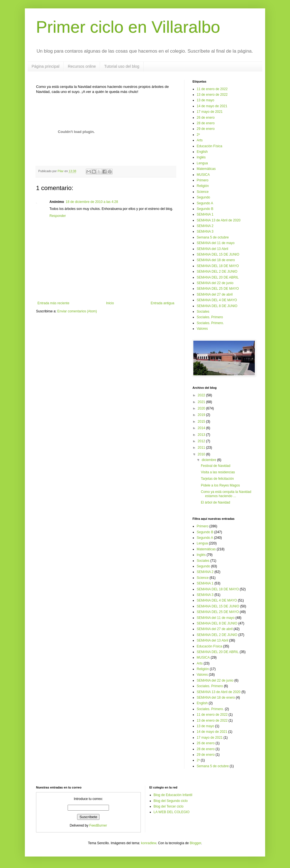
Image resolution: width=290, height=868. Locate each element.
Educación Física (209, 146)
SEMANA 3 (205, 231)
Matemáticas (206, 169)
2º (198, 135)
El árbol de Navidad (216, 502)
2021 (202, 402)
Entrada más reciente (53, 303)
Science (203, 192)
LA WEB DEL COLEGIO (172, 812)
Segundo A (205, 203)
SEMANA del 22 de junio (215, 283)
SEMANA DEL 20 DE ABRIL (218, 277)
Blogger (195, 843)
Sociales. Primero (210, 317)
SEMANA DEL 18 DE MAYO (218, 266)
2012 (202, 441)
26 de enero (206, 118)
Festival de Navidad (216, 466)
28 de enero (206, 123)
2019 (202, 415)
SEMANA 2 (205, 226)
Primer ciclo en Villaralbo (128, 27)
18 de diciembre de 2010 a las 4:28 (92, 202)
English (202, 152)
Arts (200, 140)
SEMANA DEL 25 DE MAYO (218, 289)
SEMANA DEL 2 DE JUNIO (217, 272)
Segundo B (205, 209)
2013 (202, 435)
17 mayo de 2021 (210, 112)
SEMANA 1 (205, 214)
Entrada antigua (162, 303)
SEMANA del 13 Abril (212, 249)
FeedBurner (98, 825)
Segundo (203, 197)
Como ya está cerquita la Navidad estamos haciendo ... (226, 494)
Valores (202, 329)
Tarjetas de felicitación (217, 479)
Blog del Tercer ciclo (169, 806)
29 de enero (206, 129)
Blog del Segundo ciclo (171, 801)
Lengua (202, 163)
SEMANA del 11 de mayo (216, 243)
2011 (202, 448)
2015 (202, 422)
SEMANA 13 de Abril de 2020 (219, 220)
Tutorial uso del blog (122, 66)
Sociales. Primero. (210, 323)
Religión (203, 186)
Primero (203, 180)
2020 (202, 408)
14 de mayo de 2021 (212, 106)
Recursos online (82, 66)
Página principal (46, 66)
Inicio (110, 303)
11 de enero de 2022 (212, 89)
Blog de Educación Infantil (173, 795)
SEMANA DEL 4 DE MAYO (217, 300)
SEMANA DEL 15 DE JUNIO (218, 254)
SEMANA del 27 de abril (215, 294)
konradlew (149, 843)
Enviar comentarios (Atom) (77, 311)
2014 (202, 428)
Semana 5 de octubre (213, 237)
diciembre (209, 460)
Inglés (201, 157)
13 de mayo (205, 100)
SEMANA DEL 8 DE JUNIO (217, 306)
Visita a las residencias (218, 472)
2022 (202, 395)
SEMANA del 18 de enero (216, 260)
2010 (202, 454)
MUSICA (203, 175)
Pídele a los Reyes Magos (220, 485)
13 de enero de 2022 (212, 95)
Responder (58, 216)
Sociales (203, 312)
